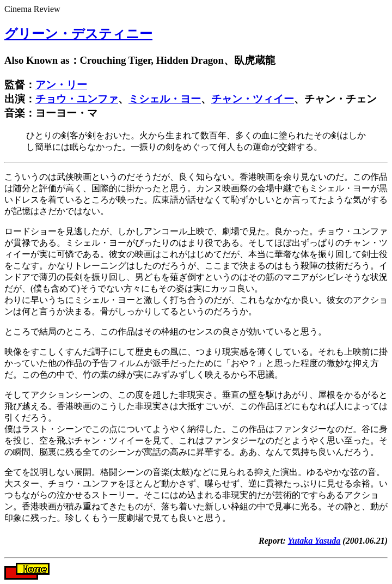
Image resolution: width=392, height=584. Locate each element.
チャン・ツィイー (253, 99)
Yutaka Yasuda (314, 541)
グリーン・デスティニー (78, 34)
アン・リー (61, 85)
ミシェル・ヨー (165, 99)
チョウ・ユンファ (77, 99)
